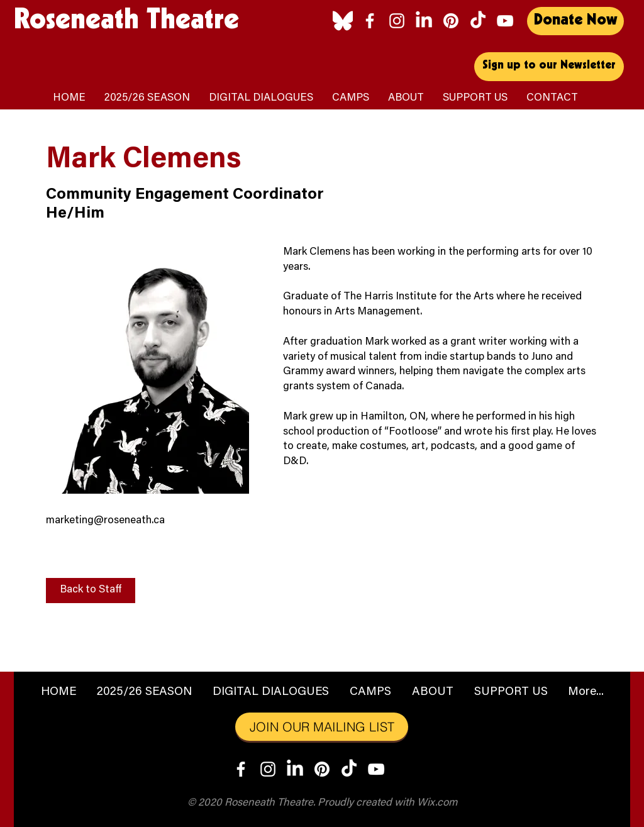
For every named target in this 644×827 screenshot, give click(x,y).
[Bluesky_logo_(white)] (343, 21)
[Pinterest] (451, 21)
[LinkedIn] (424, 21)
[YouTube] (505, 21)
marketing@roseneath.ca (105, 521)
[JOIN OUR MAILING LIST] (322, 727)
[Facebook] (370, 21)
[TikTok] (478, 21)
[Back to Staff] (91, 591)
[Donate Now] (575, 21)
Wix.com (437, 803)
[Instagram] (397, 21)
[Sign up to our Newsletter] (549, 67)
